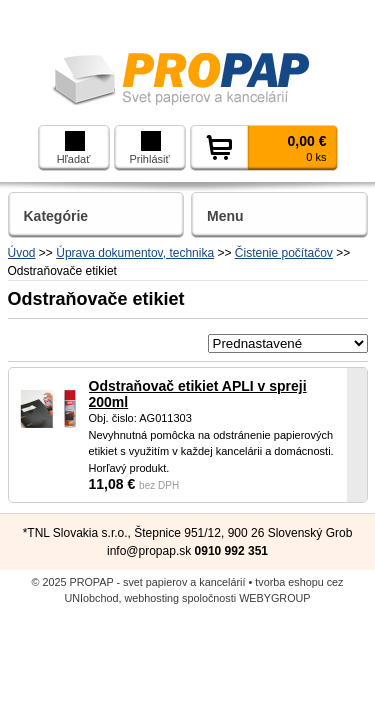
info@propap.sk (149, 551)
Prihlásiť (149, 148)
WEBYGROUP (274, 598)
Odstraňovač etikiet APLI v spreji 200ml (198, 394)
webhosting (152, 598)
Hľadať (74, 148)
